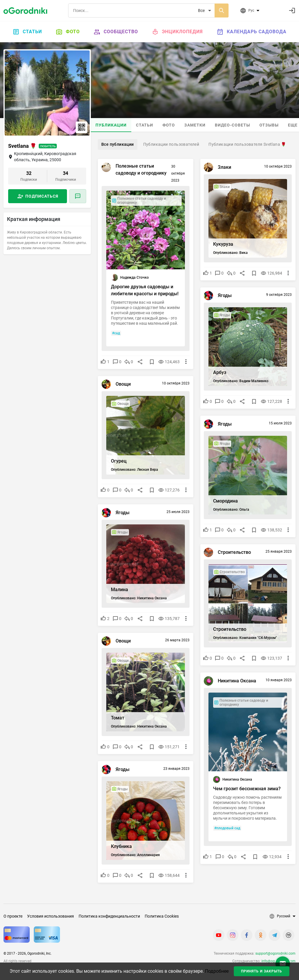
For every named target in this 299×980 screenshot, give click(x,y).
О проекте (13, 916)
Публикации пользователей (171, 144)
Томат (118, 717)
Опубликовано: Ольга (232, 509)
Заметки (195, 125)
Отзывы (269, 125)
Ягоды (226, 297)
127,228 (273, 401)
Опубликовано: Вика (232, 252)
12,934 (274, 868)
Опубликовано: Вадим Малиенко (242, 380)
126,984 (273, 272)
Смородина (227, 500)
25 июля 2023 (177, 513)
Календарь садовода (252, 32)
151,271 (171, 746)
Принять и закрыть (262, 971)
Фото (68, 32)
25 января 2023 (278, 553)
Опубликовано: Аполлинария (136, 854)
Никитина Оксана (238, 682)
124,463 (171, 361)
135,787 (171, 618)
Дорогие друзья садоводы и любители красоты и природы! (143, 290)
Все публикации (118, 144)
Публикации (111, 125)
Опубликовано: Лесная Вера (135, 469)
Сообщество (116, 32)
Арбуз (221, 372)
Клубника (122, 845)
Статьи (27, 32)
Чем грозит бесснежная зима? (241, 791)
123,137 (273, 657)
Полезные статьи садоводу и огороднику (142, 170)
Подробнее (217, 971)
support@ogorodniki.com (275, 953)
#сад (117, 332)
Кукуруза (224, 243)
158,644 (171, 874)
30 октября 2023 (177, 174)
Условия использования (51, 916)
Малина (120, 589)
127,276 (171, 489)
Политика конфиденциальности (109, 916)
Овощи (124, 385)
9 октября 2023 (278, 296)
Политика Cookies (162, 916)
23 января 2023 (176, 770)
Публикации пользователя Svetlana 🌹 (247, 144)
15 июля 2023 (279, 424)
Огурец (120, 460)
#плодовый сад (228, 840)
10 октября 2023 (277, 167)
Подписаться (42, 196)
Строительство (236, 553)
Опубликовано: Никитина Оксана (140, 597)
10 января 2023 (278, 681)
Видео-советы (232, 125)
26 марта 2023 (176, 641)
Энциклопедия (177, 32)
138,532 (273, 529)
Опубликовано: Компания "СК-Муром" (246, 637)
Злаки (226, 168)
